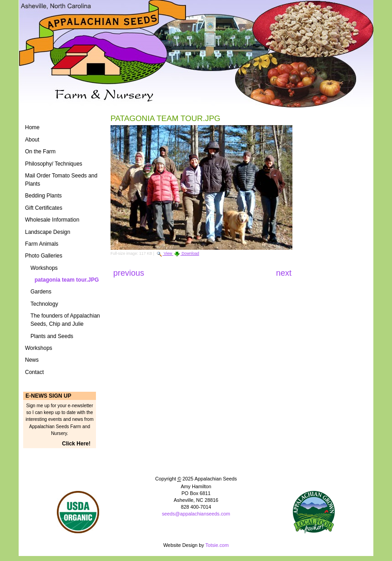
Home (32, 127)
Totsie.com (217, 545)
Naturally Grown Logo (78, 512)
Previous (130, 273)
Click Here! (76, 444)
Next (284, 273)
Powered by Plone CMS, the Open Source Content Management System (196, 529)
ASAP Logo (314, 512)
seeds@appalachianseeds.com (196, 514)
